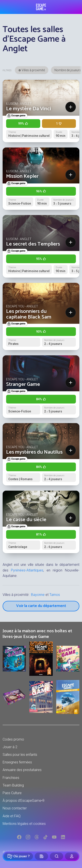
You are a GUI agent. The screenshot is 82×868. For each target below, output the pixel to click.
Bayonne (38, 595)
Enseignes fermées (17, 762)
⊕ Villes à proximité (32, 70)
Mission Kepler (22, 176)
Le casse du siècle (26, 520)
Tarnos (55, 595)
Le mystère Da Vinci (29, 109)
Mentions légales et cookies (24, 824)
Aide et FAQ (12, 816)
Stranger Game (23, 384)
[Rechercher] (57, 856)
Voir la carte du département (41, 606)
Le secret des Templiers (33, 244)
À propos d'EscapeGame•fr (24, 801)
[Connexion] (72, 856)
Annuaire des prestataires (22, 770)
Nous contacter (15, 808)
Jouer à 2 (10, 747)
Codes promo (13, 739)
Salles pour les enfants (20, 755)
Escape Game (41, 7)
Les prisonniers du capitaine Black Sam (29, 314)
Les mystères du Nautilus (34, 452)
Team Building (13, 785)
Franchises (11, 778)
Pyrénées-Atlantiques (27, 570)
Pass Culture (12, 793)
